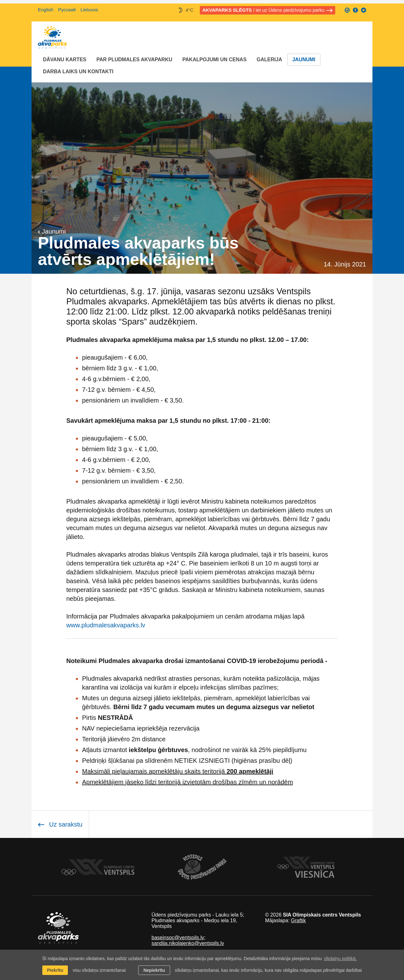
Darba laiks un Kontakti (78, 72)
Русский (67, 10)
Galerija (269, 60)
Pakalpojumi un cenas (214, 60)
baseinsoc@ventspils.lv (178, 938)
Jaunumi (304, 60)
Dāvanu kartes (65, 60)
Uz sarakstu (60, 824)
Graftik (298, 920)
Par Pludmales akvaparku (134, 60)
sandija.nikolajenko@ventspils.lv (188, 943)
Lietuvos (89, 10)
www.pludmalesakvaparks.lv (106, 625)
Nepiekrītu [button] (154, 970)
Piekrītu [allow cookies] (55, 970)
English (46, 10)
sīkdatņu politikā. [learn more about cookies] (340, 959)
